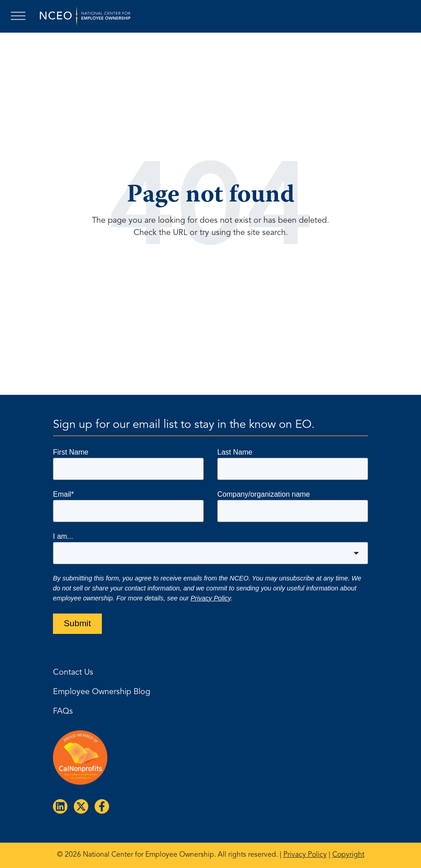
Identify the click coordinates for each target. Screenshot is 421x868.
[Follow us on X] (79, 805)
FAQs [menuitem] (63, 711)
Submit (77, 623)
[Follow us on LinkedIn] (58, 805)
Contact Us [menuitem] (73, 672)
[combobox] (210, 553)
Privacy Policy (211, 598)
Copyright (348, 855)
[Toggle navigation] (20, 16)
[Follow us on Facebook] (100, 805)
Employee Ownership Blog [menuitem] (102, 692)
